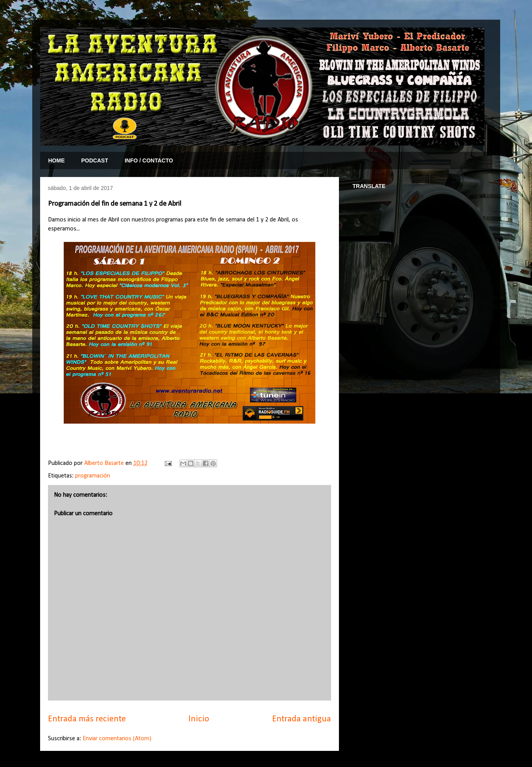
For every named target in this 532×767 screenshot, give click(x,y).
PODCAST (95, 160)
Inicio (199, 719)
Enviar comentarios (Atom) (117, 739)
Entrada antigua (302, 719)
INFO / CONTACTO (149, 160)
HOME (57, 160)
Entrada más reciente (87, 719)
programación (93, 476)
